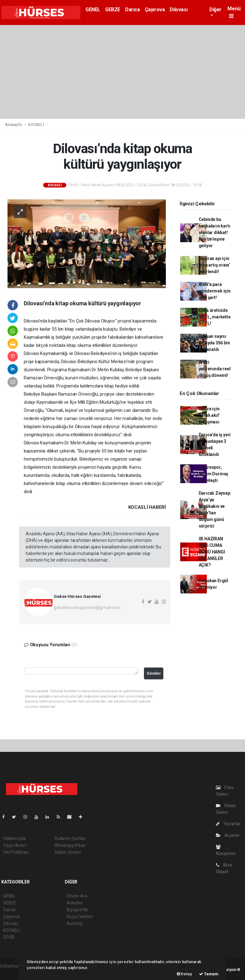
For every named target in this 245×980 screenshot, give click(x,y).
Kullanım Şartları (70, 838)
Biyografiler (78, 910)
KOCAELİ (36, 125)
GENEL (93, 10)
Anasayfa (14, 125)
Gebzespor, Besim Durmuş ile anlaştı (214, 474)
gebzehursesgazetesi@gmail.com (87, 607)
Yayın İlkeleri (15, 845)
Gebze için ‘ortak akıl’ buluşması (209, 415)
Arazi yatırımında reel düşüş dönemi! (215, 369)
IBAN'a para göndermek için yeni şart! (215, 291)
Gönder (154, 673)
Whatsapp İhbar (70, 845)
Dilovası (179, 10)
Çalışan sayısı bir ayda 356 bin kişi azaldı (214, 343)
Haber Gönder (68, 852)
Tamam (209, 974)
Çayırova (155, 10)
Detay (184, 974)
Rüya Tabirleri (80, 917)
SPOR (9, 937)
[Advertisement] (122, 72)
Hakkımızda (14, 838)
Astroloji (74, 923)
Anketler (75, 903)
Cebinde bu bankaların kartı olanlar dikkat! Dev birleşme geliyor (214, 232)
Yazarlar (228, 824)
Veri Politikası (16, 852)
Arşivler (228, 835)
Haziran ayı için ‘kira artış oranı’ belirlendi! (215, 265)
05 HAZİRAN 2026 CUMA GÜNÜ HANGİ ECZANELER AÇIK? (212, 552)
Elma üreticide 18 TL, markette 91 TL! (215, 317)
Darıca (133, 10)
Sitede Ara (77, 896)
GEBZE (113, 10)
